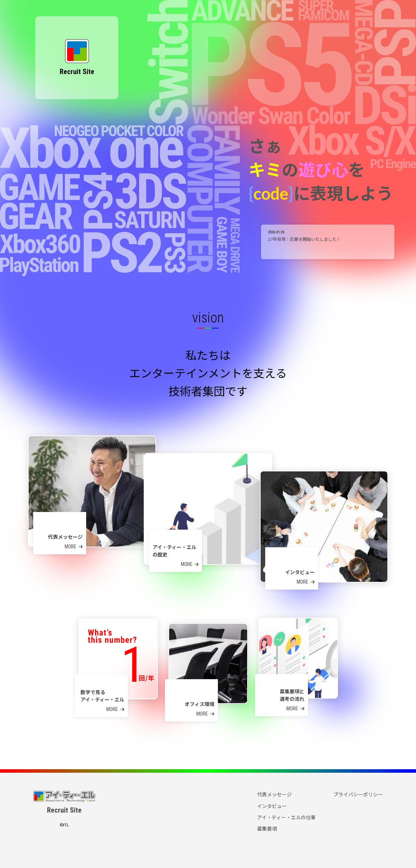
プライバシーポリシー (358, 794)
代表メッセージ (274, 794)
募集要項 (267, 829)
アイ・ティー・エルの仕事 (286, 817)
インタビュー (272, 806)
